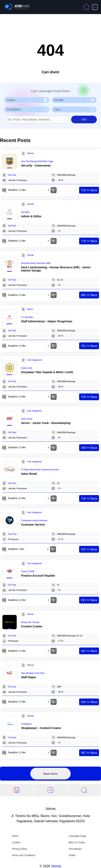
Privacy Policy (20, 849)
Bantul (30, 309)
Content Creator (32, 626)
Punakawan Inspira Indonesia (34, 520)
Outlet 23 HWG (28, 571)
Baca (89, 190)
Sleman (31, 153)
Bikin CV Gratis (77, 842)
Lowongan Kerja (77, 836)
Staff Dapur (29, 677)
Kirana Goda (27, 368)
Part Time (12, 534)
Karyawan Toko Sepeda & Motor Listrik (47, 372)
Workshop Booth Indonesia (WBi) (36, 263)
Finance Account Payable (38, 576)
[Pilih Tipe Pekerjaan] (74, 109)
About (15, 836)
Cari (84, 119)
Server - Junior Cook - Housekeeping (46, 423)
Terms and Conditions (24, 855)
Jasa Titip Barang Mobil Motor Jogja (37, 161)
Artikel (72, 855)
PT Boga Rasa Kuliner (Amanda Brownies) (40, 470)
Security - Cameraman (36, 165)
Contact (16, 842)
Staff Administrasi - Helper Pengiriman (47, 321)
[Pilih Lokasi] (27, 100)
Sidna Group (27, 419)
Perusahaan (75, 849)
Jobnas (56, 866)
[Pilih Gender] (74, 100)
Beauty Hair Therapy (30, 622)
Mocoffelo (25, 212)
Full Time (12, 175)
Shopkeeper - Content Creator (41, 728)
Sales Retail (29, 474)
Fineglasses (26, 724)
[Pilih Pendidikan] (27, 109)
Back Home (50, 774)
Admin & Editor (31, 216)
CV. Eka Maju (27, 317)
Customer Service (33, 525)
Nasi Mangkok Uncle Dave (33, 673)
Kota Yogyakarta (34, 360)
